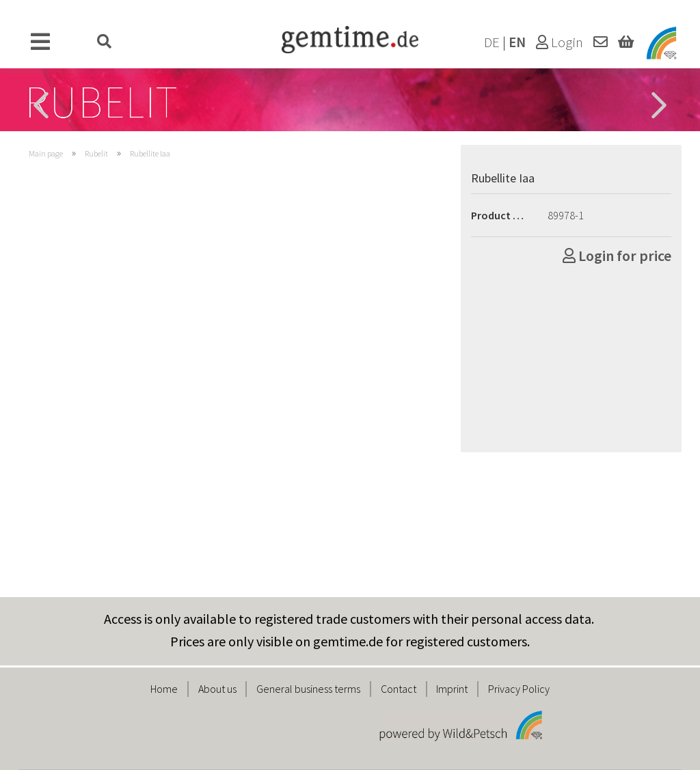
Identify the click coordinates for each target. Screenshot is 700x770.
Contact (399, 689)
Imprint (452, 689)
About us (217, 689)
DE (492, 42)
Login (560, 42)
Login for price (617, 256)
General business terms (308, 689)
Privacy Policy (519, 689)
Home (164, 689)
